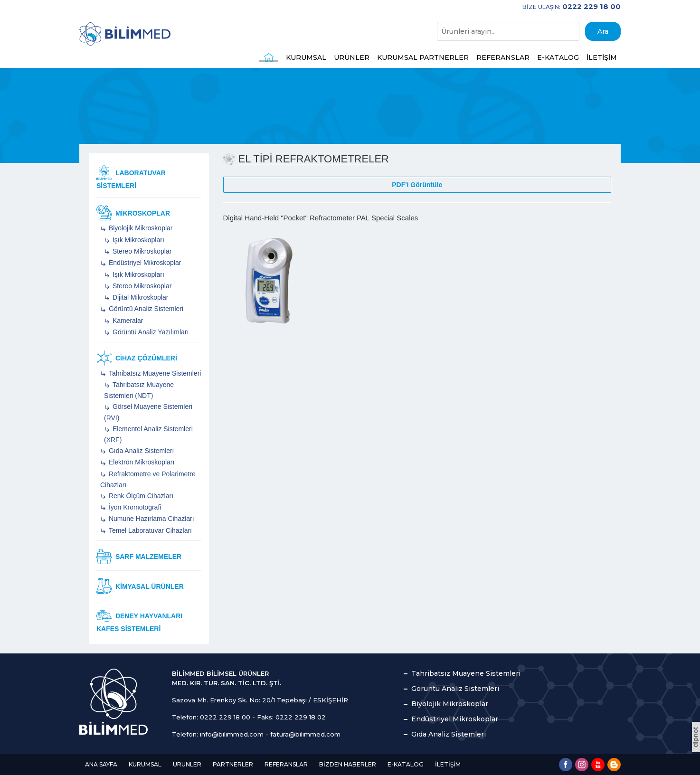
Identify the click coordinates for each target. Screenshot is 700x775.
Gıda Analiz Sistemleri (140, 451)
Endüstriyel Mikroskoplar (144, 263)
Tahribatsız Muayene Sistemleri (154, 373)
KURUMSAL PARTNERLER (423, 57)
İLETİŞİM (602, 57)
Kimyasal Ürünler (140, 586)
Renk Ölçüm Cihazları (140, 496)
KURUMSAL (306, 57)
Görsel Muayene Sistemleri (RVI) (148, 412)
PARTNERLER (233, 764)
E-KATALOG (558, 57)
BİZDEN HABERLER (348, 764)
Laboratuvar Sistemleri (131, 177)
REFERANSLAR (503, 57)
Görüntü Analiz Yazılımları (150, 332)
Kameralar (127, 321)
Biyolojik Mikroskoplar (140, 228)
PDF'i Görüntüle (417, 185)
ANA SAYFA (101, 764)
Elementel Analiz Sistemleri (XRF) (148, 434)
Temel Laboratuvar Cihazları (149, 530)
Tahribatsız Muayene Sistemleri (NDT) (139, 390)
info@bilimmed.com (232, 734)
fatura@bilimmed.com (305, 734)
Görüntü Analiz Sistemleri (145, 309)
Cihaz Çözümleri (137, 358)
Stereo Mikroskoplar (141, 251)
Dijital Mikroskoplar (139, 297)
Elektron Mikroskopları (141, 462)
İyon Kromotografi (134, 507)
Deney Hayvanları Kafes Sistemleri (139, 620)
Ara (603, 31)
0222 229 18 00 (225, 717)
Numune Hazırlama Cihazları (151, 519)
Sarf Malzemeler (139, 557)
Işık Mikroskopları (137, 240)
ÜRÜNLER (352, 57)
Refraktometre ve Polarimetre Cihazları (148, 479)
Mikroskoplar (133, 213)
